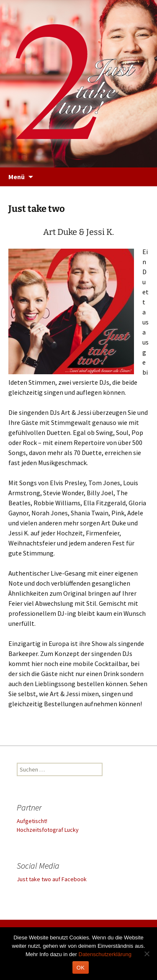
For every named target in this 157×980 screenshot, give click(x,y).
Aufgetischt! (32, 821)
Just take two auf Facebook (52, 879)
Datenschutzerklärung (105, 954)
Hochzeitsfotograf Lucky (48, 830)
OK (81, 968)
